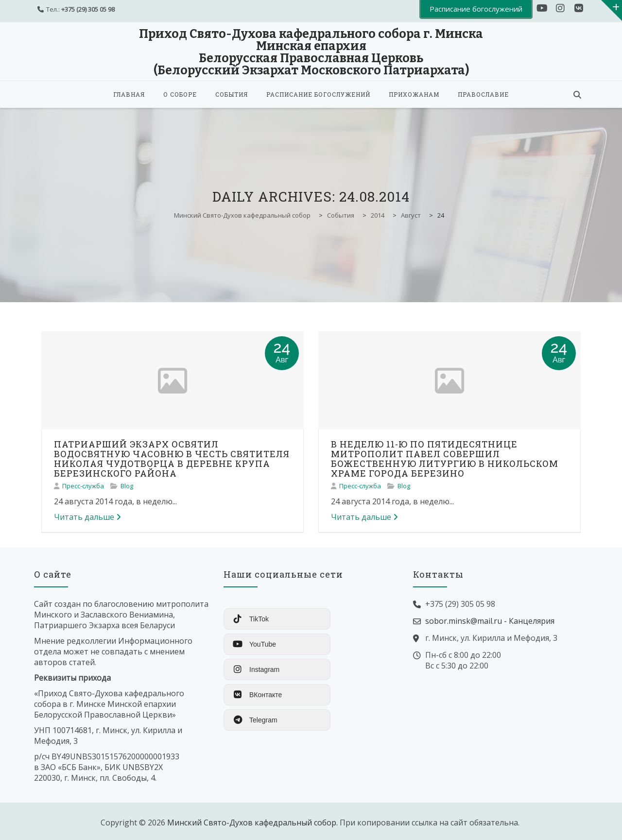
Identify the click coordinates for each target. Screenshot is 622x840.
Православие (483, 94)
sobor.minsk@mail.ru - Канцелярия (490, 621)
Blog (127, 486)
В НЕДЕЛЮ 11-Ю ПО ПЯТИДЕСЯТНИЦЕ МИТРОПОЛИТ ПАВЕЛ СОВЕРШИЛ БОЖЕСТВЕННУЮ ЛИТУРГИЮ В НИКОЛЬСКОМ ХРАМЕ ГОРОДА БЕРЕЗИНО (445, 459)
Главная (129, 94)
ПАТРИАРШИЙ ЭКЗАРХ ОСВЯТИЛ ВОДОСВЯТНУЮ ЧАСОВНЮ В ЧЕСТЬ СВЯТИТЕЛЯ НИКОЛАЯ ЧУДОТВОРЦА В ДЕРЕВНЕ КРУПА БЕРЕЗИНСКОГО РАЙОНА (172, 459)
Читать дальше (87, 517)
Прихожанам (414, 94)
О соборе (180, 94)
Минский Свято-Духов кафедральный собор (252, 823)
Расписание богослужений (318, 94)
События (232, 94)
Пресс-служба (83, 486)
